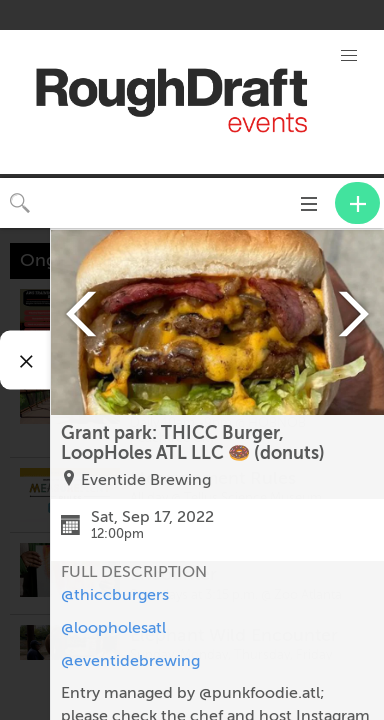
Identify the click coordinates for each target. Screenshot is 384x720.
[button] (349, 56)
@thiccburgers (115, 595)
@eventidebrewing (130, 661)
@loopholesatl (113, 628)
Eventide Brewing (146, 480)
